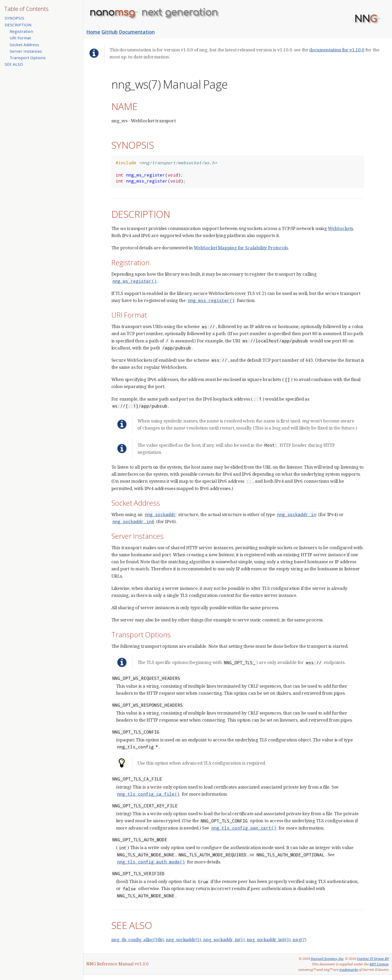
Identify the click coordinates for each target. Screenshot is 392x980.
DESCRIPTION (18, 25)
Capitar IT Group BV (373, 959)
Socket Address (24, 45)
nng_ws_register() (135, 281)
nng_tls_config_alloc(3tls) (138, 939)
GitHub (110, 32)
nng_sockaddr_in (297, 514)
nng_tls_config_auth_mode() (151, 862)
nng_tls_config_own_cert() (244, 828)
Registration (21, 31)
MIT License (379, 964)
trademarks (349, 970)
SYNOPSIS (14, 18)
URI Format (20, 38)
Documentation (137, 32)
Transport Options (28, 58)
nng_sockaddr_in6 (133, 521)
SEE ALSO (14, 64)
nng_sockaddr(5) (183, 939)
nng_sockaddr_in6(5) (269, 939)
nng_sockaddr (160, 514)
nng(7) (300, 939)
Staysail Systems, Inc (327, 959)
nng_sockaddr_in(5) (224, 939)
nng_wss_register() (211, 300)
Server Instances (26, 51)
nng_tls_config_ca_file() (148, 794)
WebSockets (340, 228)
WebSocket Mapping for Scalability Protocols (241, 248)
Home (93, 32)
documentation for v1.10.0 (337, 50)
